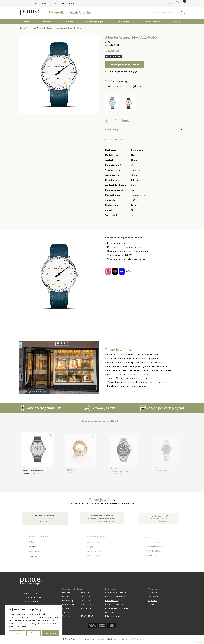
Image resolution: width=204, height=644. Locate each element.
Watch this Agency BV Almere (128, 639)
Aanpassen (17, 633)
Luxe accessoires (151, 22)
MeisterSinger (138, 150)
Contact (177, 22)
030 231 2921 (52, 3)
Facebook (153, 593)
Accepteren (50, 633)
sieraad (112, 503)
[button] (145, 71)
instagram (153, 597)
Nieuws (152, 604)
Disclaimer (110, 612)
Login (171, 3)
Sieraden (69, 22)
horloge (104, 503)
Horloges (47, 22)
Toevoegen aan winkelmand (124, 65)
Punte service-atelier (115, 604)
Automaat (136, 170)
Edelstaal (136, 180)
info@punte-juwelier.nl (68, 3)
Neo (133, 155)
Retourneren (112, 601)
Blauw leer (136, 205)
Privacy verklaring (114, 616)
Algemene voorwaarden (117, 608)
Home (26, 22)
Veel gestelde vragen (116, 593)
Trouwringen (123, 22)
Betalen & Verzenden (116, 597)
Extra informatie (114, 139)
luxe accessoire (127, 503)
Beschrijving (111, 130)
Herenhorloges (45, 28)
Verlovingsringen (95, 22)
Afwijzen (34, 633)
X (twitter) (153, 601)
